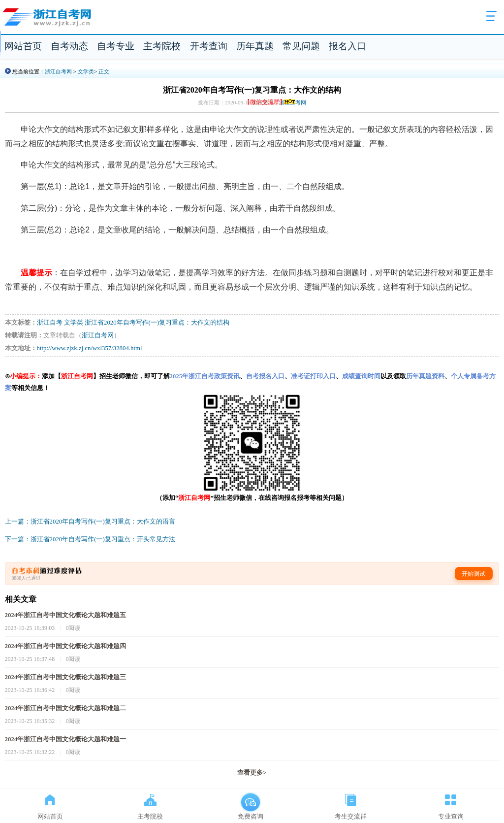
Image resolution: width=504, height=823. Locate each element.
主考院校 (162, 46)
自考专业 (116, 46)
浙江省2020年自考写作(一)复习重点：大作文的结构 (157, 323)
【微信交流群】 (270, 102)
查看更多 (252, 773)
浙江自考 (50, 323)
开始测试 (473, 574)
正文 (104, 71)
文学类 (86, 71)
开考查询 (209, 46)
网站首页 (23, 46)
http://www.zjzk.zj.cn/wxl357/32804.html (90, 348)
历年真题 (255, 46)
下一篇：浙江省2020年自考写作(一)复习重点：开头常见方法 (90, 539)
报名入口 (347, 46)
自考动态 (69, 46)
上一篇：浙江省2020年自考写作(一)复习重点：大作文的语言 (90, 522)
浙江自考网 (58, 71)
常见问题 (301, 46)
